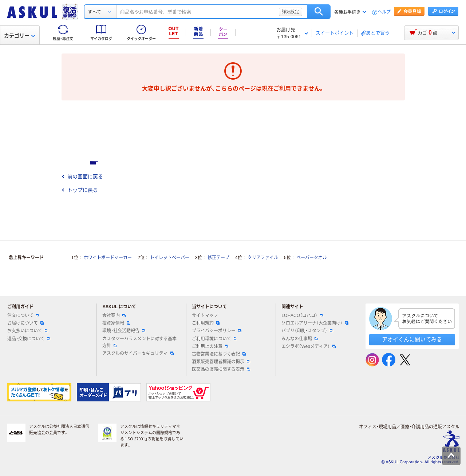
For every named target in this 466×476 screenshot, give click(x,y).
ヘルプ (384, 12)
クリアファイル (263, 258)
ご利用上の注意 (210, 346)
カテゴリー (19, 36)
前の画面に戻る (82, 176)
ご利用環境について (214, 339)
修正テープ (218, 258)
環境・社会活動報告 (124, 331)
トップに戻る (80, 190)
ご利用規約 (206, 323)
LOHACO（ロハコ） (302, 316)
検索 (319, 12)
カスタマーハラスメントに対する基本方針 (139, 342)
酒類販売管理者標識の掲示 (221, 362)
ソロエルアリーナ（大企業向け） (315, 323)
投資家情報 (116, 323)
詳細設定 (291, 12)
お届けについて (25, 323)
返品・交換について (29, 339)
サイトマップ (205, 316)
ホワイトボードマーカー (108, 258)
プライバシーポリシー (217, 331)
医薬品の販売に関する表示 (221, 369)
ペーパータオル (312, 258)
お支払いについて (28, 331)
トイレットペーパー (170, 258)
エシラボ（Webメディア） (308, 346)
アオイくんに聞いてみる (412, 339)
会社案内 (114, 316)
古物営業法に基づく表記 (219, 354)
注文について (23, 316)
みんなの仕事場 (300, 339)
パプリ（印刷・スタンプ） (307, 331)
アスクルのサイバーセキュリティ (138, 353)
